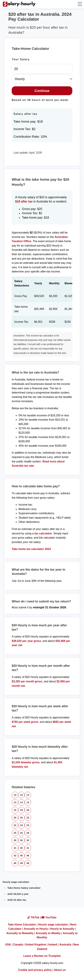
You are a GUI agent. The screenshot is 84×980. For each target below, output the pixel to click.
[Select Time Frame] (42, 79)
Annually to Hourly (36, 929)
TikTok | (34, 917)
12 (21, 795)
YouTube (49, 917)
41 (28, 848)
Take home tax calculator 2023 (31, 549)
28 (28, 833)
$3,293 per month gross (27, 681)
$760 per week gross (25, 722)
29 (15, 840)
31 (15, 848)
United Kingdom (36, 945)
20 (28, 810)
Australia (65, 945)
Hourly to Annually (62, 929)
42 (15, 856)
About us (60, 970)
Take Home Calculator (22, 925)
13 (28, 795)
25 (15, 833)
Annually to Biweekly (20, 933)
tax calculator (43, 533)
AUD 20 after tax (17, 900)
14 (21, 802)
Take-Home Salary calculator (24, 888)
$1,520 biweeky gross (26, 762)
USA (8, 945)
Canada (18, 945)
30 (21, 840)
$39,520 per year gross (26, 641)
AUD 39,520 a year (18, 894)
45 (21, 856)
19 (21, 810)
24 (21, 825)
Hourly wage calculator (16, 882)
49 (21, 863)
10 (15, 795)
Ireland (53, 945)
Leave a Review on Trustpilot (42, 956)
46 (28, 856)
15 (15, 810)
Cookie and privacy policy (35, 970)
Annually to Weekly (48, 933)
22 (28, 818)
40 (21, 848)
